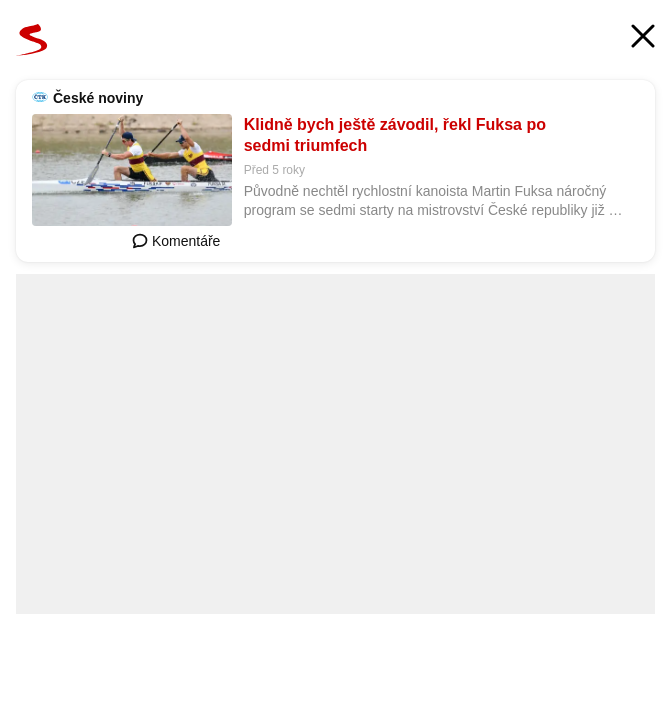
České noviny (98, 98)
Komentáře (176, 241)
